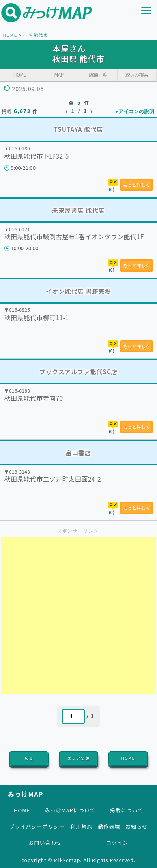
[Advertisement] (78, 616)
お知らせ (136, 826)
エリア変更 (78, 758)
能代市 (41, 35)
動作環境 (109, 826)
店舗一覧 (98, 74)
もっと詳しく (136, 185)
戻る (29, 758)
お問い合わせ (45, 843)
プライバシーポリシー (37, 826)
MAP (59, 74)
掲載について (127, 810)
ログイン (117, 843)
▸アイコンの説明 (135, 112)
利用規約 (81, 826)
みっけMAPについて (70, 810)
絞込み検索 (137, 74)
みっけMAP (25, 794)
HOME (10, 35)
